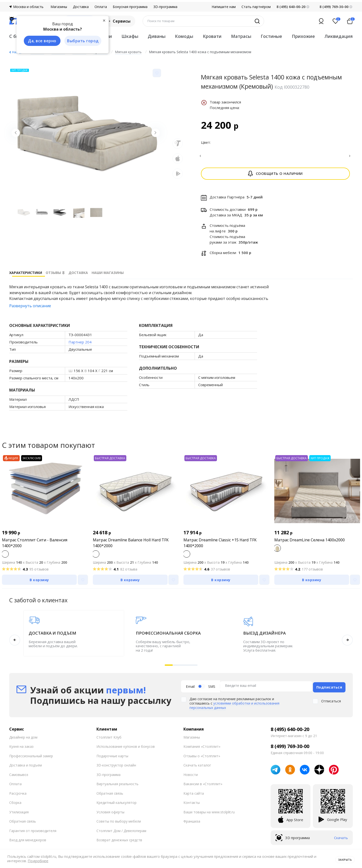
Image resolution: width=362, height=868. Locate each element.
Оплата (101, 7)
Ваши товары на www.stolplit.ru (209, 813)
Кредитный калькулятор (116, 804)
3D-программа (165, 7)
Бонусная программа (130, 7)
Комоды (184, 36)
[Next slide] (154, 135)
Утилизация (19, 813)
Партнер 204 (80, 345)
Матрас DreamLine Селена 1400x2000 (310, 543)
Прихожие (303, 36)
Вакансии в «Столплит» (203, 785)
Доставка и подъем (26, 766)
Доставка (81, 7)
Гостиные (271, 36)
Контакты (192, 804)
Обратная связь (23, 822)
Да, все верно (40, 41)
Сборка (15, 804)
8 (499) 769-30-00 (334, 7)
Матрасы (241, 36)
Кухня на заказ (21, 747)
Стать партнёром (256, 7)
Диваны (157, 36)
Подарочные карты (112, 757)
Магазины (59, 7)
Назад (17, 52)
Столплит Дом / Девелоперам (121, 832)
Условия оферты (110, 813)
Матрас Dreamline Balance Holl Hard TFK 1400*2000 (131, 546)
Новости (191, 776)
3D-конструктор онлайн (116, 766)
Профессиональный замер (31, 757)
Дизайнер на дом (23, 738)
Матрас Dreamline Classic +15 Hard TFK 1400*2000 (220, 546)
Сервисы (118, 21)
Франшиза (192, 822)
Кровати (212, 36)
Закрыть (343, 859)
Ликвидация (339, 36)
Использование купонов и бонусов (126, 747)
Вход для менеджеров (28, 841)
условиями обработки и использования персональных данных (234, 706)
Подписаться (329, 688)
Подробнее (38, 861)
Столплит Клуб (109, 738)
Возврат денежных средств (119, 841)
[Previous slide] (18, 135)
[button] (169, 668)
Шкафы (130, 36)
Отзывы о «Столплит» (202, 757)
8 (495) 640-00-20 (290, 730)
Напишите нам (224, 7)
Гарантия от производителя (33, 832)
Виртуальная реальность (117, 785)
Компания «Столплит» (202, 747)
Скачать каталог (197, 766)
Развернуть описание (30, 309)
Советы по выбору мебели (119, 822)
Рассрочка (18, 794)
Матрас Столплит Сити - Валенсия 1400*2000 (35, 546)
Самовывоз (19, 776)
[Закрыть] (102, 20)
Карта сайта (194, 794)
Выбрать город (81, 41)
